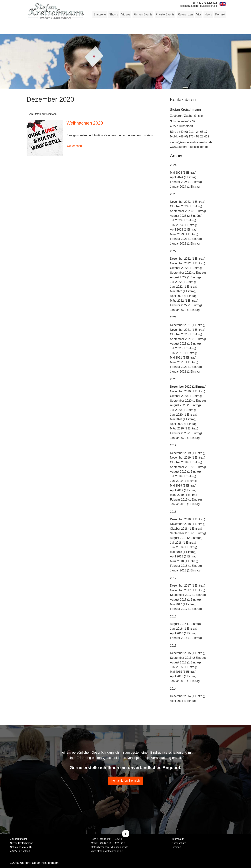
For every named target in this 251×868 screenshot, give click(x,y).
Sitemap (176, 847)
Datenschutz (179, 843)
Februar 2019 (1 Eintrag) (186, 500)
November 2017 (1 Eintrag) (188, 590)
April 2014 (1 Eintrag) (184, 701)
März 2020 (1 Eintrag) (184, 428)
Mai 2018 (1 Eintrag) (183, 552)
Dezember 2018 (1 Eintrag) (188, 519)
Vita (199, 14)
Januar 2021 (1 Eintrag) (185, 372)
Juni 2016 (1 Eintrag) (184, 629)
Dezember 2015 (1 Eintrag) (188, 653)
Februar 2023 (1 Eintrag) (186, 239)
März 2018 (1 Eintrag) (184, 561)
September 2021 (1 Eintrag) (188, 339)
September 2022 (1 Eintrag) (188, 273)
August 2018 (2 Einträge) (186, 538)
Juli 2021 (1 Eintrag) (183, 348)
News (208, 14)
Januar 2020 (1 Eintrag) (185, 438)
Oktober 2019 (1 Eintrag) (186, 462)
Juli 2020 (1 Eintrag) (183, 410)
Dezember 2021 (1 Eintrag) (188, 325)
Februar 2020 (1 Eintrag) (186, 433)
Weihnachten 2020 (85, 123)
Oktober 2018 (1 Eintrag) (186, 529)
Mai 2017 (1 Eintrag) (183, 604)
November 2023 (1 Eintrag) (188, 202)
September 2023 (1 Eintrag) (188, 211)
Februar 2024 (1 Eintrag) (186, 182)
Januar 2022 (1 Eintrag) (185, 310)
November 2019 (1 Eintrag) (188, 458)
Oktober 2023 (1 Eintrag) (186, 206)
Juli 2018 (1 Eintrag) (183, 542)
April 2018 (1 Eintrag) (184, 556)
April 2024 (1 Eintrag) (184, 177)
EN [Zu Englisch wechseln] (223, 4)
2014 (173, 688)
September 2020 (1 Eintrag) (188, 401)
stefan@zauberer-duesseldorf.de (191, 142)
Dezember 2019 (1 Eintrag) (188, 453)
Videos (126, 14)
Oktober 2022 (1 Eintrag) (186, 268)
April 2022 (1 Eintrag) (184, 296)
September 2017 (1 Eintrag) (188, 595)
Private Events (165, 14)
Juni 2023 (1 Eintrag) (184, 225)
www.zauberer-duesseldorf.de (189, 147)
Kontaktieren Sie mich (126, 781)
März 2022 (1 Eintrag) (184, 300)
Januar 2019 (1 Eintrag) (185, 504)
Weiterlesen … (76, 146)
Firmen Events (143, 14)
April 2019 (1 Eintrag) (184, 490)
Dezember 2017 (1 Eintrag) (188, 586)
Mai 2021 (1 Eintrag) (183, 358)
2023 (173, 194)
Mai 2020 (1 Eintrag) (183, 419)
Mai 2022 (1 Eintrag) (183, 291)
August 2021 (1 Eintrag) (185, 344)
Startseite (100, 14)
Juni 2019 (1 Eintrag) (184, 481)
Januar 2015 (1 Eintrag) (185, 681)
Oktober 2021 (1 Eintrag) (186, 334)
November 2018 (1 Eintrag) (188, 524)
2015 (173, 646)
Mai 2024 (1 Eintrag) (183, 173)
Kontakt (220, 14)
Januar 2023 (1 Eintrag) (185, 244)
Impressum (178, 839)
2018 (173, 512)
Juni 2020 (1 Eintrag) (184, 414)
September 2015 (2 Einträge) (189, 658)
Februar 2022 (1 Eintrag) (186, 305)
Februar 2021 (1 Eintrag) (186, 367)
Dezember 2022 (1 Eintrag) (188, 259)
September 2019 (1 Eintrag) (188, 467)
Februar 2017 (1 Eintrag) (186, 609)
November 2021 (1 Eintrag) (188, 330)
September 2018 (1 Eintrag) (188, 533)
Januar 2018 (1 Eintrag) (185, 570)
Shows (114, 14)
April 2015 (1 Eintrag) (184, 676)
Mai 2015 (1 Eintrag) (183, 672)
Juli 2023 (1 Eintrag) (183, 220)
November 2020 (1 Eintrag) (188, 391)
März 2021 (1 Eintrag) (184, 362)
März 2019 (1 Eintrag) (184, 495)
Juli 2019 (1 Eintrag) (183, 476)
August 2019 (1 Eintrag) (185, 472)
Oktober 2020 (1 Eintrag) (186, 396)
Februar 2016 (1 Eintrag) (186, 638)
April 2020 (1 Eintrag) (184, 424)
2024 (173, 165)
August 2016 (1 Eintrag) (185, 624)
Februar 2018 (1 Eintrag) (186, 566)
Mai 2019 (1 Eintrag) (183, 486)
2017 (173, 578)
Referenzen (186, 14)
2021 (173, 317)
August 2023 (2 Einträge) (186, 216)
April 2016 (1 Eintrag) (184, 633)
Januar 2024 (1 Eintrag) (185, 186)
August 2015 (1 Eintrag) (185, 662)
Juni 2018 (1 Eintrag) (184, 547)
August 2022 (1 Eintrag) (185, 277)
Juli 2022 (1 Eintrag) (183, 282)
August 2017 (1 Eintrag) (185, 600)
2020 (173, 379)
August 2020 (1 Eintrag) (185, 405)
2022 (173, 251)
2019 (173, 445)
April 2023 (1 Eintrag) (184, 230)
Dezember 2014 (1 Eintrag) (188, 696)
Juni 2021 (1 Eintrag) (184, 353)
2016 (173, 616)
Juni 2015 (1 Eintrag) (184, 667)
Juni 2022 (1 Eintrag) (184, 287)
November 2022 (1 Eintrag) (188, 263)
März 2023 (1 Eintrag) (184, 234)
